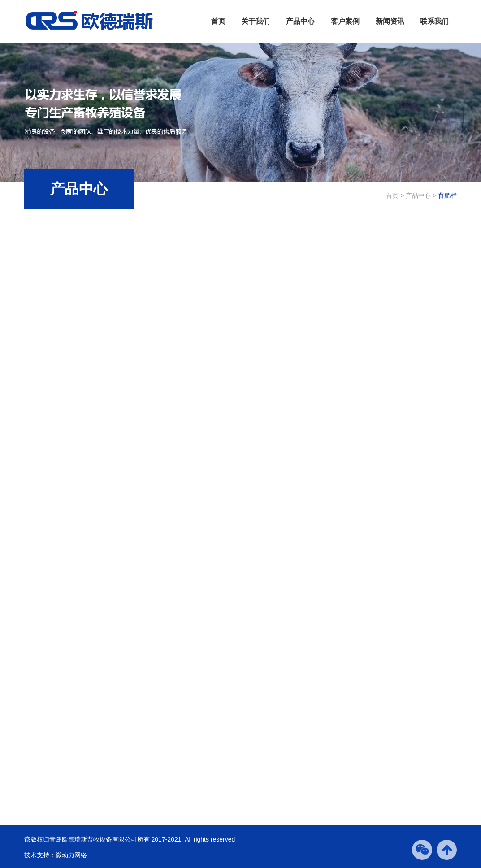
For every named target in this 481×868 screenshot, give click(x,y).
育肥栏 (447, 195)
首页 (218, 21)
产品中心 (300, 21)
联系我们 (434, 21)
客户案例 (345, 21)
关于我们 (256, 21)
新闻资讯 (390, 21)
